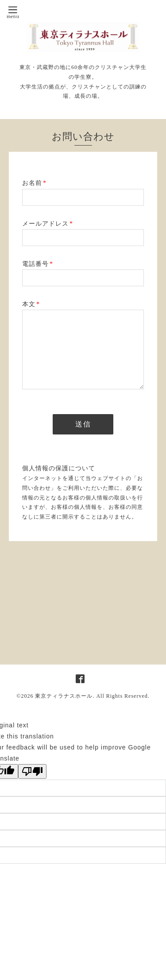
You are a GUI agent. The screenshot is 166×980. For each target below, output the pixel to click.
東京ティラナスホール (64, 696)
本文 (31, 304)
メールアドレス (48, 224)
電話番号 (38, 264)
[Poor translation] (32, 771)
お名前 (34, 183)
